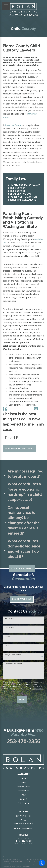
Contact (24, 799)
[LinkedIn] (24, 841)
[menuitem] (23, 778)
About (24, 782)
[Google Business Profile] (30, 841)
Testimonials (24, 791)
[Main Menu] (6, 6)
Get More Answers (22, 568)
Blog (23, 795)
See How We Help (22, 599)
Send (22, 699)
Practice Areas (24, 787)
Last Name (9, 628)
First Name (9, 619)
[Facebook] (17, 841)
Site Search (24, 803)
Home (24, 778)
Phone (8, 637)
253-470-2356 (31, 15)
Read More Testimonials (19, 449)
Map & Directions (25, 828)
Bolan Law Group (13, 125)
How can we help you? (14, 664)
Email (7, 646)
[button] (42, 863)
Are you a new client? (13, 655)
